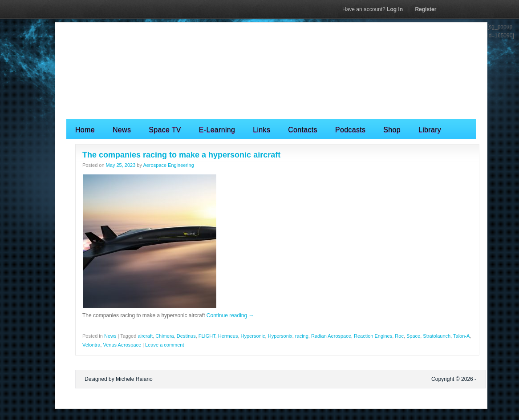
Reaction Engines (373, 336)
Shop (392, 130)
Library (430, 130)
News (122, 130)
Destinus (186, 336)
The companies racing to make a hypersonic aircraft (181, 155)
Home (85, 130)
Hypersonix (280, 336)
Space (413, 336)
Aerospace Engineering (168, 165)
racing (302, 336)
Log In (373, 9)
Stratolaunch (437, 336)
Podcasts (350, 130)
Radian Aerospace (331, 336)
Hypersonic (253, 336)
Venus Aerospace (122, 345)
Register (426, 9)
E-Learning (217, 130)
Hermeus (228, 336)
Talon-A (461, 336)
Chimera (165, 336)
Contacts (303, 130)
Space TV (165, 130)
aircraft (145, 336)
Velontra (91, 345)
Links (262, 130)
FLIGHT (207, 336)
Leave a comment (164, 345)
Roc (399, 336)
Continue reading (230, 315)
